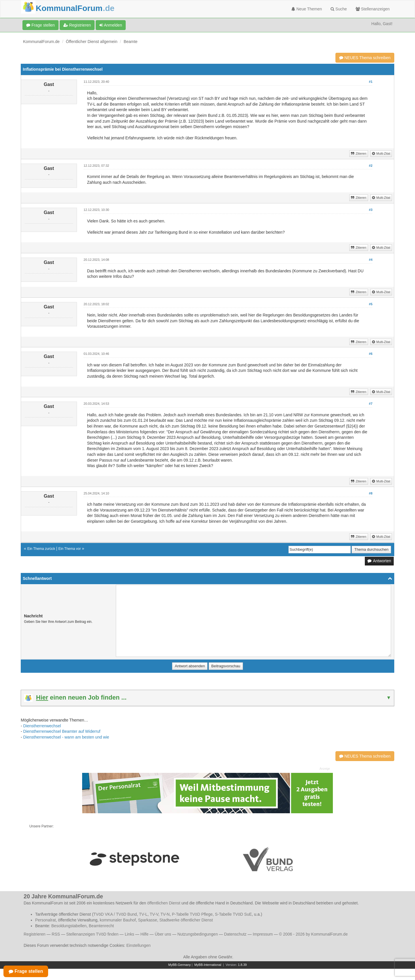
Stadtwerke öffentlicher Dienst (186, 920)
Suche (339, 9)
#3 (371, 210)
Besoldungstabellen (69, 926)
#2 (371, 166)
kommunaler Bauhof (118, 920)
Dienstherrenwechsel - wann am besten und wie (66, 737)
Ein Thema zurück (41, 549)
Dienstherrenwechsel (42, 726)
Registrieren (77, 25)
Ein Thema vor (70, 549)
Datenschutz (235, 934)
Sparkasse (148, 920)
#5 (371, 304)
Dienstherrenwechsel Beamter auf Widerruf (62, 731)
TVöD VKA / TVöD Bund (115, 914)
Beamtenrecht (101, 926)
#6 (371, 354)
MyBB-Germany (180, 965)
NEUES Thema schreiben (365, 58)
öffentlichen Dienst (164, 903)
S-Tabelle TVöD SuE (233, 914)
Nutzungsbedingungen (198, 934)
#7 (371, 404)
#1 (371, 82)
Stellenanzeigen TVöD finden (92, 934)
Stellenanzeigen (373, 9)
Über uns (163, 934)
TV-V (154, 914)
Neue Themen (307, 9)
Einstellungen (138, 945)
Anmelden (111, 25)
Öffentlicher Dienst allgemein (92, 42)
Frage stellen (40, 25)
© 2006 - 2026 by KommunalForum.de (313, 934)
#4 (371, 260)
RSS (56, 934)
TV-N (165, 914)
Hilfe (144, 934)
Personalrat (46, 920)
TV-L (143, 914)
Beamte (131, 42)
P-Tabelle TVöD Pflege (192, 914)
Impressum (263, 934)
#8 (371, 493)
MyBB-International (208, 965)
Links (130, 934)
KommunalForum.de (41, 42)
